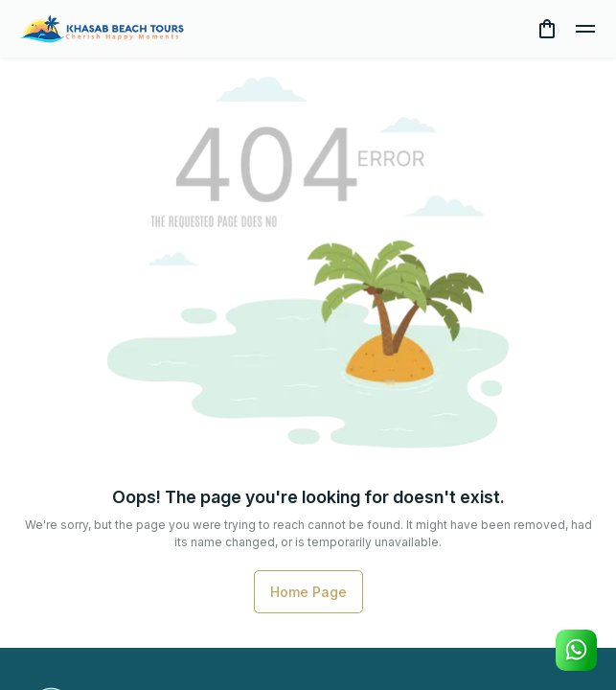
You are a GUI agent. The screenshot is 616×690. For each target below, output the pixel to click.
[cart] (547, 29)
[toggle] (585, 29)
